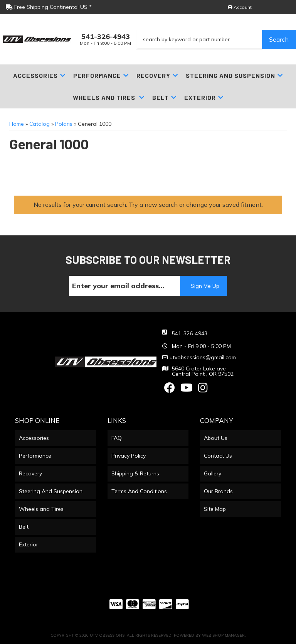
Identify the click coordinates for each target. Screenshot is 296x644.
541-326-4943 (190, 333)
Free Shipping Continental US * (49, 7)
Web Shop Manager (223, 635)
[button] (216, 39)
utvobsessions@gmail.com (203, 357)
